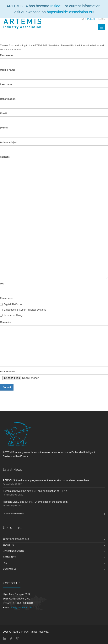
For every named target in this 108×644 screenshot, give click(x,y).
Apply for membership (16, 539)
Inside (55, 6)
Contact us (10, 569)
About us (8, 545)
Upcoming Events (13, 551)
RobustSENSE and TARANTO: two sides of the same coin (35, 502)
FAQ (5, 563)
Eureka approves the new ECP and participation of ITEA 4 (35, 491)
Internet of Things (12, 315)
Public (91, 19)
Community (9, 557)
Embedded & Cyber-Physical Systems (23, 310)
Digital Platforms (11, 304)
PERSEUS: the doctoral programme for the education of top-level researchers (46, 480)
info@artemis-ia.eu (21, 608)
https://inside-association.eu (70, 12)
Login (102, 19)
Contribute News (13, 513)
